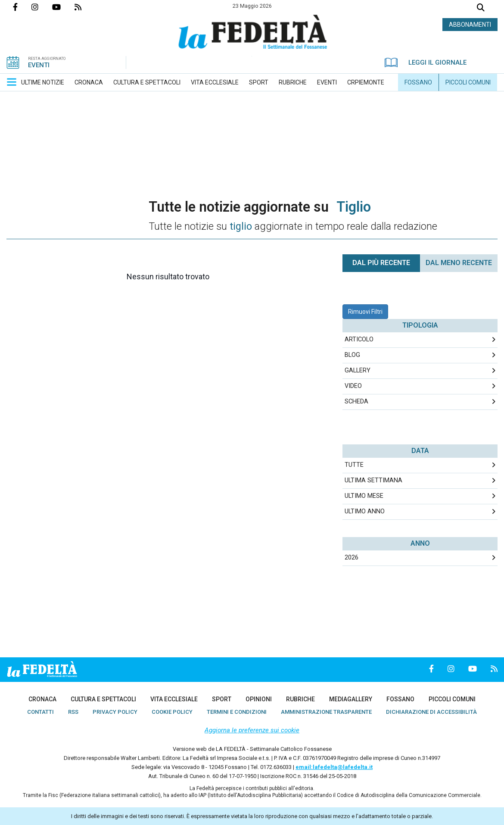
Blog (352, 355)
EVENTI (39, 65)
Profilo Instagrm (42, 7)
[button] (12, 82)
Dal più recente (381, 263)
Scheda (356, 402)
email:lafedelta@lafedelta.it (334, 767)
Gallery (358, 370)
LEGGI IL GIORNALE (426, 62)
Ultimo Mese (364, 496)
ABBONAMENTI (470, 25)
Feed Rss (85, 7)
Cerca (481, 8)
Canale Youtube (63, 7)
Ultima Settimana (373, 480)
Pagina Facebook (22, 7)
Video (353, 386)
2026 (352, 558)
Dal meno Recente (459, 263)
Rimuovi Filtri (365, 312)
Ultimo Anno (365, 511)
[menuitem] (43, 82)
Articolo (359, 339)
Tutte (354, 465)
